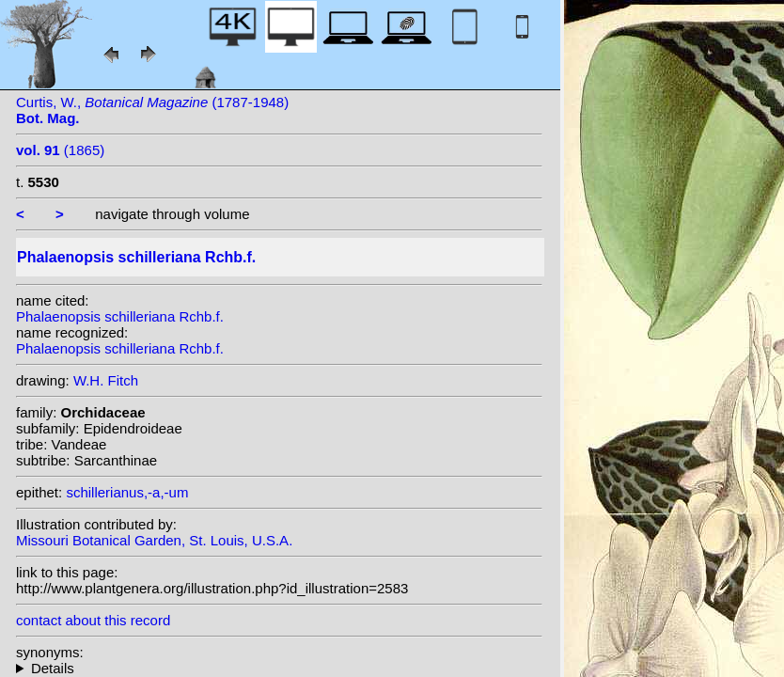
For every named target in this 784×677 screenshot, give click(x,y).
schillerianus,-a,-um (127, 492)
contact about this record (93, 620)
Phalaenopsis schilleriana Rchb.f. (120, 316)
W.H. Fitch (106, 380)
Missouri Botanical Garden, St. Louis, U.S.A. (154, 540)
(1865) (60, 150)
